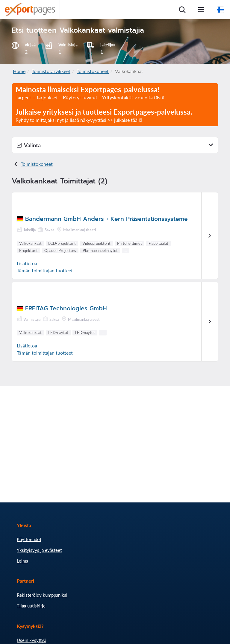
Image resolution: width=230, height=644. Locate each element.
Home (19, 71)
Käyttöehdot (29, 539)
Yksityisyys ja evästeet (39, 550)
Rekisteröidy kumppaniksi (42, 595)
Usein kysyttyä (31, 640)
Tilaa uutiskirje (31, 606)
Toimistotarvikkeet (51, 71)
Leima (22, 561)
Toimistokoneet (93, 71)
